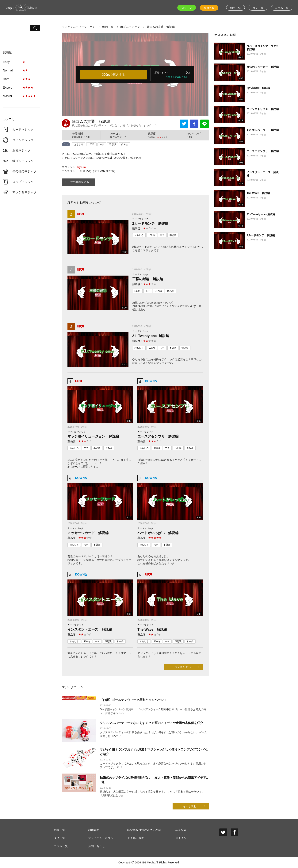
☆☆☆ (150, 341)
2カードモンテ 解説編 (150, 224)
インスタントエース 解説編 (90, 629)
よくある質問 (136, 838)
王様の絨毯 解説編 (148, 279)
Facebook (194, 124)
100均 (91, 144)
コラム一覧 (282, 8)
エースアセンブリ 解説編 (158, 436)
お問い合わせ (97, 846)
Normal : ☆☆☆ (158, 137)
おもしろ (79, 144)
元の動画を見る (80, 182)
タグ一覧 (258, 8)
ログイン (187, 8)
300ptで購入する (113, 75)
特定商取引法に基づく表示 (144, 830)
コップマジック (23, 182)
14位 (190, 137)
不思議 (113, 144)
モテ (102, 144)
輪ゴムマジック (23, 161)
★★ (25, 70)
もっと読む (190, 806)
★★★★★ (29, 96)
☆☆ (150, 284)
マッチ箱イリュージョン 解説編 (93, 436)
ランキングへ (183, 667)
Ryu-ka (82, 167)
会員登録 (209, 8)
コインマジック (23, 140)
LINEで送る (204, 124)
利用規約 (94, 830)
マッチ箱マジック (25, 192)
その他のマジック (25, 171)
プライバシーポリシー (102, 838)
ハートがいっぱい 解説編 (158, 533)
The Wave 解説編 (152, 629)
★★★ (26, 79)
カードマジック (23, 130)
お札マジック (21, 150)
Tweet (184, 124)
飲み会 (125, 144)
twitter (223, 832)
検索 (35, 28)
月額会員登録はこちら (177, 77)
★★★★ (28, 88)
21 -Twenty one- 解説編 (151, 336)
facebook (235, 832)
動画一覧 (235, 8)
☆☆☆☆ (150, 228)
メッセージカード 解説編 (88, 533)
